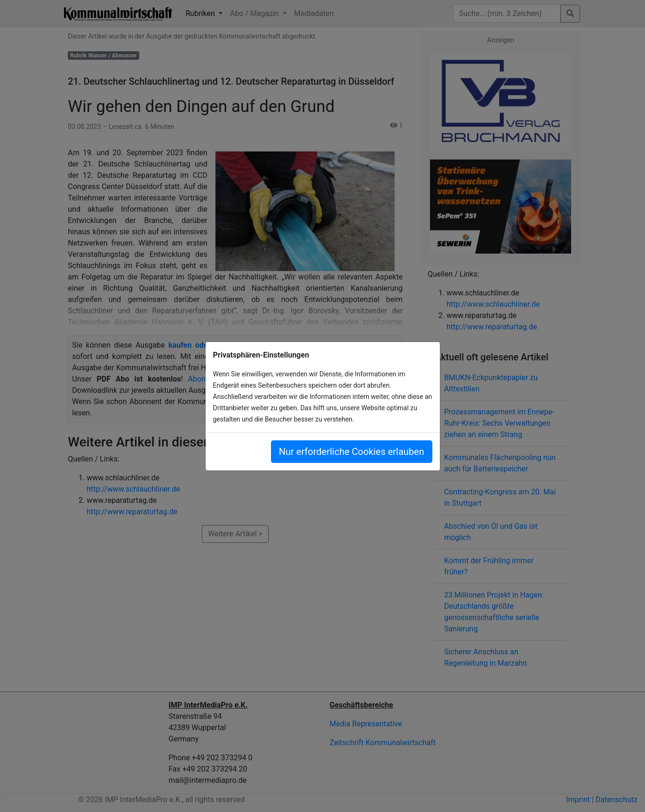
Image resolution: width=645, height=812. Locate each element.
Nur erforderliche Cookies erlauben (352, 452)
